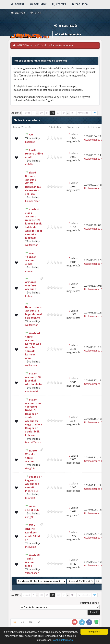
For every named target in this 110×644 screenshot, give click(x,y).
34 (64, 113)
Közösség (42, 45)
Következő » (84, 113)
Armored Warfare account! (31, 286)
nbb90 (29, 164)
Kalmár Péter (32, 201)
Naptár (18, 13)
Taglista (79, 4)
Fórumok (38, 4)
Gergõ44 (30, 468)
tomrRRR (30, 498)
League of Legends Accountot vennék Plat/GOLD (33, 484)
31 (47, 113)
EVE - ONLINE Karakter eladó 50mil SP (32, 532)
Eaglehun (30, 142)
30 (41, 113)
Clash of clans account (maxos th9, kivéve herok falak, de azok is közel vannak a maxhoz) (34, 224)
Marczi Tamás (33, 442)
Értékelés (55, 127)
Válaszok (73, 127)
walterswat (31, 245)
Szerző (26, 127)
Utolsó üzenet (93, 127)
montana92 (32, 391)
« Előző (26, 113)
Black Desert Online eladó (34, 154)
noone (29, 271)
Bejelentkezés (66, 26)
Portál (18, 4)
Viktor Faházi (32, 573)
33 (58, 113)
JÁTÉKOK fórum (25, 45)
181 (73, 113)
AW (31, 135)
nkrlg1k (29, 517)
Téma (16, 127)
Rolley (29, 296)
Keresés (59, 4)
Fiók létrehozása (68, 34)
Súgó (36, 13)
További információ (62, 640)
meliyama (31, 547)
